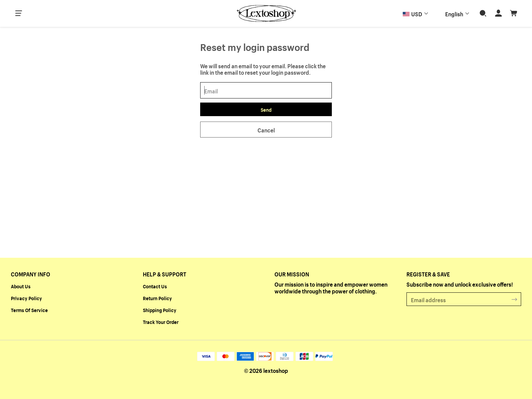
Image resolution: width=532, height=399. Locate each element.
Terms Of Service (29, 310)
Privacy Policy (26, 298)
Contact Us (155, 286)
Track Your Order (161, 322)
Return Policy (157, 298)
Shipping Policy (160, 310)
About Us (21, 286)
